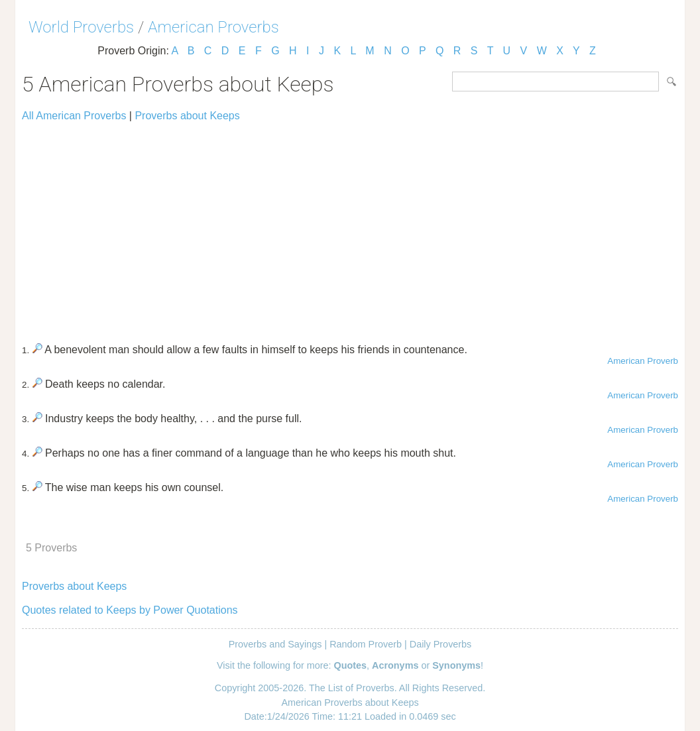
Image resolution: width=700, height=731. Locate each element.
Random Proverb (366, 644)
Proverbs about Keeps (187, 116)
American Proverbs (213, 27)
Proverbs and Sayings (275, 644)
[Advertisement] (350, 227)
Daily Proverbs (441, 644)
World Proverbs (81, 27)
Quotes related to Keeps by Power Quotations (130, 610)
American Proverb (643, 361)
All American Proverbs (74, 116)
